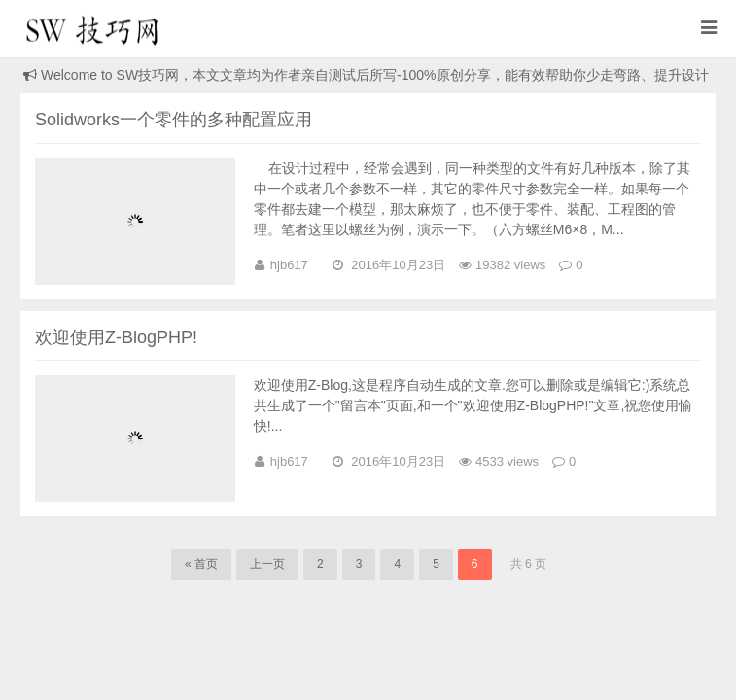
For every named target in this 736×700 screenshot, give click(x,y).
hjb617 (289, 265)
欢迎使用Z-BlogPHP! (116, 337)
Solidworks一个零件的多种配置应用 (174, 120)
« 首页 (201, 564)
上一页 (267, 564)
